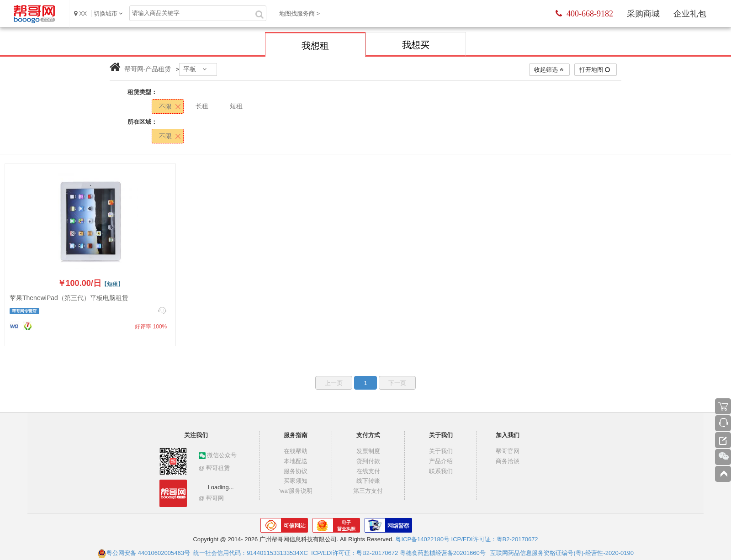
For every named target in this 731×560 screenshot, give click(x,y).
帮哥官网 (508, 451)
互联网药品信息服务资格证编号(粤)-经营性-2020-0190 (562, 553)
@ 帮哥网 (212, 498)
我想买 (416, 45)
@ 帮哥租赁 (215, 468)
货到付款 (368, 461)
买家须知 (296, 481)
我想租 (315, 46)
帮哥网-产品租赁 (148, 69)
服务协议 (296, 471)
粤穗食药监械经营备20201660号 (443, 553)
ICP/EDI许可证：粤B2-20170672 (495, 539)
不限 (165, 106)
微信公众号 (218, 455)
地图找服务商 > (299, 13)
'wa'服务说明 (296, 491)
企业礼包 (690, 14)
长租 (202, 106)
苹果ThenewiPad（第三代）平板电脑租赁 (69, 298)
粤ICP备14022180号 (422, 539)
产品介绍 (441, 461)
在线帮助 (296, 451)
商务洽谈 (508, 461)
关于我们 (441, 451)
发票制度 (368, 451)
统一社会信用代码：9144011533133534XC (251, 553)
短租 (236, 106)
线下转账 (368, 481)
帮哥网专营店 (24, 311)
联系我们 (441, 471)
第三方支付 (368, 491)
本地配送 (296, 461)
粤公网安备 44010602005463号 (144, 553)
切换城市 (106, 13)
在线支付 (368, 471)
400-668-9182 (584, 14)
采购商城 (643, 14)
